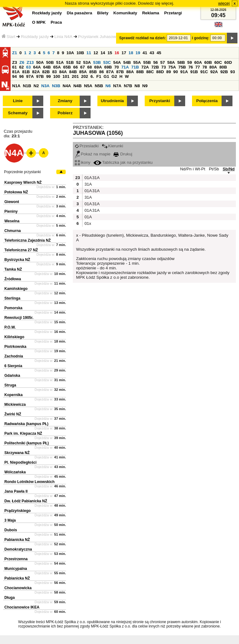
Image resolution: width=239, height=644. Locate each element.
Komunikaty (125, 13)
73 (164, 67)
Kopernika (14, 395)
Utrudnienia (112, 101)
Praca (56, 22)
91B (194, 72)
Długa (9, 598)
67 (83, 67)
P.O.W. (10, 327)
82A (36, 72)
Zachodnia (14, 356)
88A (130, 72)
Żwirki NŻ (13, 414)
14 (103, 53)
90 (176, 72)
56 (155, 62)
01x (87, 223)
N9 (145, 86)
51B (70, 62)
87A (110, 72)
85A (83, 72)
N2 (36, 86)
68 (89, 67)
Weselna (12, 221)
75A (172, 67)
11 (89, 53)
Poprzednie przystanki (22, 172)
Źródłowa (13, 279)
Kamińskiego (16, 289)
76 (191, 67)
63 (28, 67)
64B (47, 67)
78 (205, 67)
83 (55, 72)
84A (63, 72)
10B (80, 53)
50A (40, 62)
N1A (16, 86)
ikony (82, 162)
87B (120, 72)
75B (182, 67)
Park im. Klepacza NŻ (23, 433)
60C (218, 62)
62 (22, 67)
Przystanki (160, 101)
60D (228, 62)
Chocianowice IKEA (22, 607)
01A (87, 178)
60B (208, 62)
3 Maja (10, 520)
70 (117, 67)
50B (50, 62)
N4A (67, 86)
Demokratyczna (18, 549)
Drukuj (123, 154)
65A (57, 67)
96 (22, 76)
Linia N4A (63, 37)
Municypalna (16, 569)
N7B (128, 86)
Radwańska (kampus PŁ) (26, 424)
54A (117, 62)
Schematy (18, 113)
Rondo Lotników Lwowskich (29, 482)
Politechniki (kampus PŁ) (27, 443)
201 (75, 76)
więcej (224, 3)
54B (127, 62)
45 (159, 53)
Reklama (151, 13)
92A (214, 72)
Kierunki (112, 146)
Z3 (15, 62)
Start (8, 37)
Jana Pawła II (16, 491)
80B (223, 67)
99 (48, 76)
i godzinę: (201, 38)
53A (87, 62)
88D (160, 72)
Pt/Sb (214, 169)
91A (184, 72)
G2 (114, 76)
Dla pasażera (80, 13)
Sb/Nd (229, 169)
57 (163, 62)
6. (92, 76)
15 (110, 53)
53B (97, 62)
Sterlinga (12, 298)
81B (26, 72)
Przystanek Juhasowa (98, 37)
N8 (137, 86)
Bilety (103, 13)
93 (233, 72)
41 (145, 53)
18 (131, 53)
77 (198, 67)
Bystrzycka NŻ (17, 260)
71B (135, 67)
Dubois (11, 530)
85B (93, 72)
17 (124, 53)
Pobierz (65, 113)
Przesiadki (87, 146)
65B (67, 67)
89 (169, 72)
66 (75, 67)
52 (79, 62)
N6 (108, 86)
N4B (78, 86)
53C (107, 62)
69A (98, 67)
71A (125, 67)
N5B (99, 86)
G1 (106, 76)
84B (73, 72)
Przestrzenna (16, 559)
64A (37, 67)
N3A (46, 86)
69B (108, 67)
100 (57, 76)
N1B (27, 86)
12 (96, 53)
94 (14, 76)
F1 (99, 76)
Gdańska (12, 376)
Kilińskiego (14, 337)
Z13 (30, 62)
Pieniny (11, 211)
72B (155, 67)
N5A (88, 86)
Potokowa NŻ (16, 192)
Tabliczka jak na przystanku (123, 162)
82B (46, 72)
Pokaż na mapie (93, 154)
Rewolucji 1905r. (19, 318)
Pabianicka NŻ (17, 540)
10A (70, 53)
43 (152, 53)
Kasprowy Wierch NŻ (23, 182)
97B (40, 76)
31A (95, 178)
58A (171, 62)
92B (224, 72)
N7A (117, 86)
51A (60, 62)
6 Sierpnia (13, 366)
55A (137, 62)
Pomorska (13, 308)
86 (102, 72)
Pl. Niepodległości (20, 462)
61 (14, 67)
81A (16, 72)
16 (117, 53)
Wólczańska (15, 472)
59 (190, 62)
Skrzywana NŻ (17, 453)
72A (145, 67)
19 (138, 53)
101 (66, 76)
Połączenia (207, 101)
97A (30, 76)
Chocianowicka (18, 588)
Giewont (12, 202)
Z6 (22, 62)
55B (147, 62)
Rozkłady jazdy (35, 37)
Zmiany (65, 101)
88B (140, 72)
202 (85, 76)
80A (213, 67)
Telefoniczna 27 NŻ (21, 250)
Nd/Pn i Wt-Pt (193, 169)
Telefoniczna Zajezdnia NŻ (28, 240)
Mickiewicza (15, 405)
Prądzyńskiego (18, 511)
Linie (18, 101)
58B (181, 62)
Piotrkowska (15, 347)
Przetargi (173, 13)
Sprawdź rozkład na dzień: (143, 38)
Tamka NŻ (13, 269)
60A (198, 62)
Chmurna (13, 231)
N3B (56, 86)
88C (150, 72)
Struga (10, 385)
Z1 (15, 53)
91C (204, 72)
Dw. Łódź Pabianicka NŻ (26, 501)
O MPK (39, 22)
